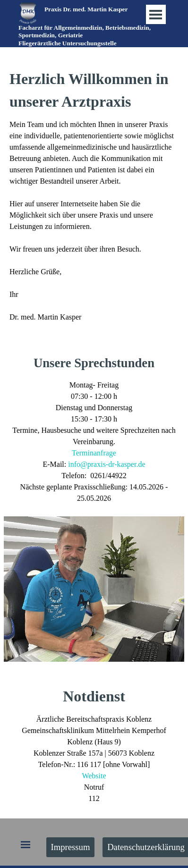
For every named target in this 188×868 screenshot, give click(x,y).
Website (94, 776)
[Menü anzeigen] (156, 14)
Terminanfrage (94, 453)
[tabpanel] (92, 35)
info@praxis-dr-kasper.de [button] (107, 464)
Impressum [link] (71, 847)
